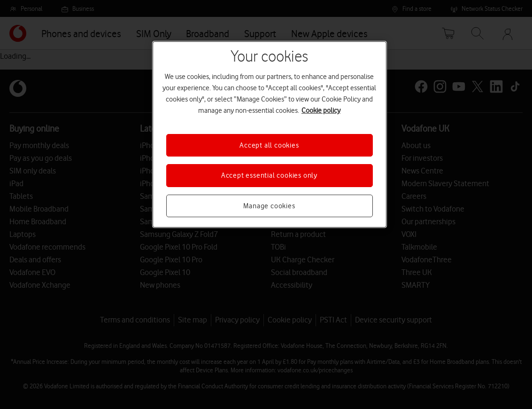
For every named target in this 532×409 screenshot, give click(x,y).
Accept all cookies (269, 145)
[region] (270, 134)
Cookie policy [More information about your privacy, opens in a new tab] (321, 110)
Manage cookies (269, 206)
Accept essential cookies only (269, 175)
